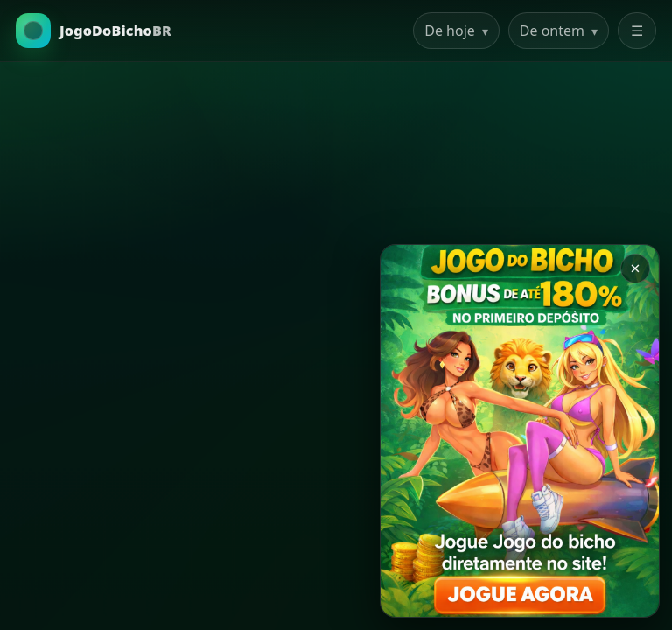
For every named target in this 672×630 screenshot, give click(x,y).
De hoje (456, 31)
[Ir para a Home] (94, 31)
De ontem (559, 31)
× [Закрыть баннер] (635, 268)
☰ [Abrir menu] (637, 31)
